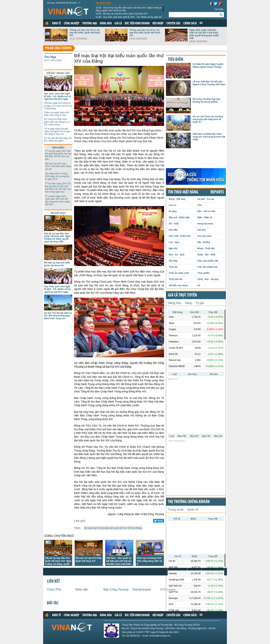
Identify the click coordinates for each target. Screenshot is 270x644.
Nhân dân (82, 589)
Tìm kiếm (219, 9)
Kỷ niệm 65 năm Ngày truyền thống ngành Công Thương (208, 65)
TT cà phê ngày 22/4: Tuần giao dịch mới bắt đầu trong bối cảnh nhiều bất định (57, 200)
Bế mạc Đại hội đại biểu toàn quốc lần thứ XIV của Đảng (113, 528)
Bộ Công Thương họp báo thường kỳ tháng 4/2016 (206, 100)
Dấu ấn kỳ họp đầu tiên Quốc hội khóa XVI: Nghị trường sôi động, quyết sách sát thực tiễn (129, 9)
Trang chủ (47, 23)
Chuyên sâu (173, 24)
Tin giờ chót (103, 3)
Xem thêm (201, 23)
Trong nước (176, 510)
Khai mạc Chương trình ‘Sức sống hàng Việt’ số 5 (149, 561)
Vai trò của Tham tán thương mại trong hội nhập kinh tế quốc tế (208, 119)
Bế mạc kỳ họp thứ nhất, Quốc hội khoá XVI (121, 14)
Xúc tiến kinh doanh (137, 24)
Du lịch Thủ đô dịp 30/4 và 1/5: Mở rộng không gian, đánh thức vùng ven (58, 316)
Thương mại (90, 24)
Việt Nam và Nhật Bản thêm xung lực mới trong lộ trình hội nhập (209, 137)
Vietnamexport (141, 589)
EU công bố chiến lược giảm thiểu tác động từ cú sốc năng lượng (57, 122)
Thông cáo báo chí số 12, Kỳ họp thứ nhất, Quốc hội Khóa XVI (145, 33)
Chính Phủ (54, 589)
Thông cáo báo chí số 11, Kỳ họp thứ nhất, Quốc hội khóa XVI (85, 33)
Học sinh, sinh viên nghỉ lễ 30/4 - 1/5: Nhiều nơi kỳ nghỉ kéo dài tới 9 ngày (129, 18)
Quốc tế (193, 510)
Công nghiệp (72, 24)
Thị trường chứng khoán (189, 502)
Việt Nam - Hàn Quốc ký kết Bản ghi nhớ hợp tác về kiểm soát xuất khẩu (119, 561)
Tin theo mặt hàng (183, 192)
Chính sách (190, 24)
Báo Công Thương (116, 589)
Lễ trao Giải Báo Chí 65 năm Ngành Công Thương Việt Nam (209, 83)
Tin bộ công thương (58, 48)
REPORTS (217, 192)
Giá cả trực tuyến (182, 295)
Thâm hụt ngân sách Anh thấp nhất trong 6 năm (57, 114)
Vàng (188, 303)
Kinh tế (57, 24)
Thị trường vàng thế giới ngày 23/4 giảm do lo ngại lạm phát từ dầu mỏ (57, 131)
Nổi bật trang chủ (58, 73)
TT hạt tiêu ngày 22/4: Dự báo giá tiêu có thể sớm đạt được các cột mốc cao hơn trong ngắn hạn (58, 188)
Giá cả (118, 24)
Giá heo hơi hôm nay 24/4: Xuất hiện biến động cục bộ (58, 166)
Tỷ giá (200, 303)
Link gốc (80, 521)
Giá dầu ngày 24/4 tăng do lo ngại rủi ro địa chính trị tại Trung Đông (58, 106)
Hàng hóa (106, 24)
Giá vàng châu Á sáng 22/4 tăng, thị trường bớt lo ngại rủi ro (57, 176)
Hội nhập (158, 24)
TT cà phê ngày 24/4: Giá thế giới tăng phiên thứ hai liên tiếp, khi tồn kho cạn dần (58, 155)
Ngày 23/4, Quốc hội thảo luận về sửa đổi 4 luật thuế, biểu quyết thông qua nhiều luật (204, 34)
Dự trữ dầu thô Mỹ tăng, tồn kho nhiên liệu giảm (58, 139)
